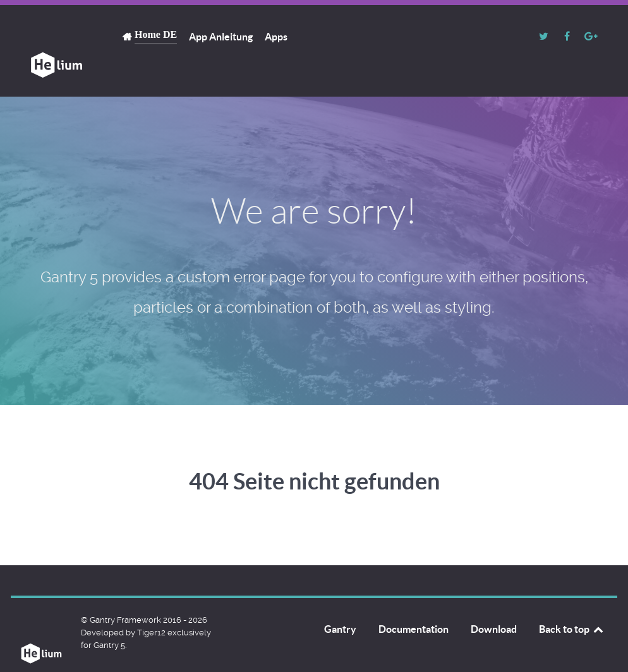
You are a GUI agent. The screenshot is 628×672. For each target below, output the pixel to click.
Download (494, 601)
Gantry (340, 601)
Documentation (414, 601)
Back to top (572, 601)
